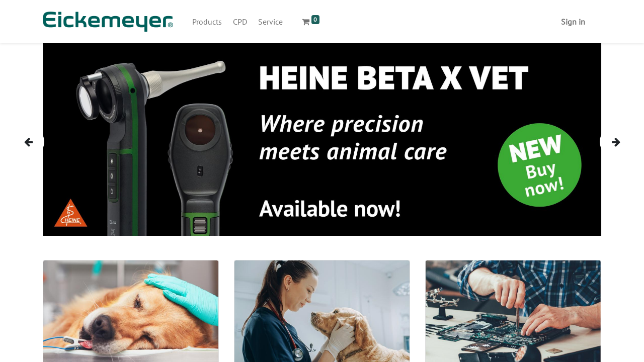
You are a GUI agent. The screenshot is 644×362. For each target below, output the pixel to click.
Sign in (573, 22)
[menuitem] (207, 22)
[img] (38, 142)
